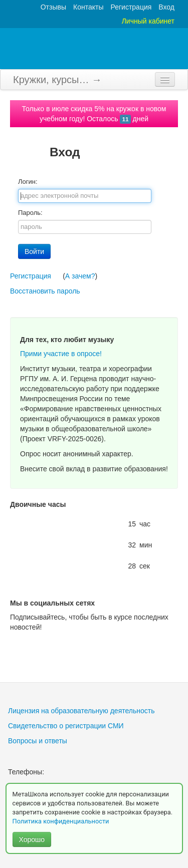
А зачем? (80, 276)
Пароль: (30, 213)
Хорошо (32, 839)
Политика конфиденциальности (62, 821)
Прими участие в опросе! (61, 354)
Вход (166, 7)
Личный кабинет (148, 21)
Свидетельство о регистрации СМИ (66, 726)
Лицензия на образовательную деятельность (81, 711)
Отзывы (53, 7)
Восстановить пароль (45, 291)
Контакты (88, 7)
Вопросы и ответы (38, 741)
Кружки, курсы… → (57, 80)
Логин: (28, 182)
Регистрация (131, 7)
